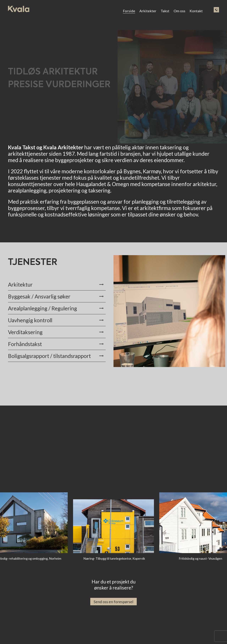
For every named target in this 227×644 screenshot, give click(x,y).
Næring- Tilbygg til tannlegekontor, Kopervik (114, 558)
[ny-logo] (19, 9)
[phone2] (216, 10)
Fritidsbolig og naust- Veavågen (200, 558)
